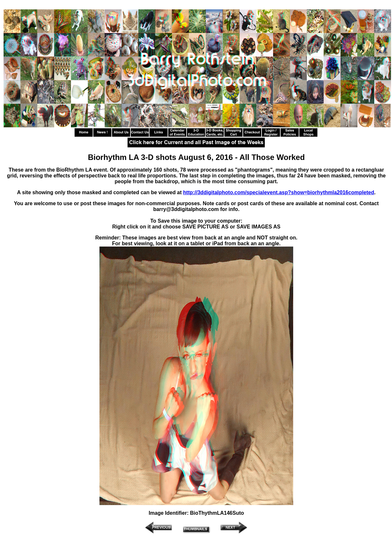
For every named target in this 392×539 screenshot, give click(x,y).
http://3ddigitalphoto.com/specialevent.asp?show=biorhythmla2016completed (279, 192)
